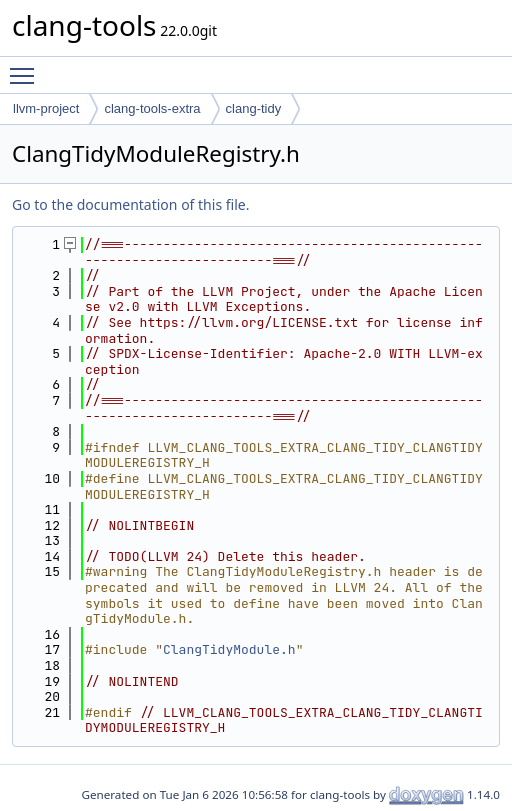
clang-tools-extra (152, 108)
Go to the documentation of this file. (130, 204)
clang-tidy (254, 108)
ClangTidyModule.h (229, 649)
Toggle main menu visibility (27, 67)
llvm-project (46, 108)
